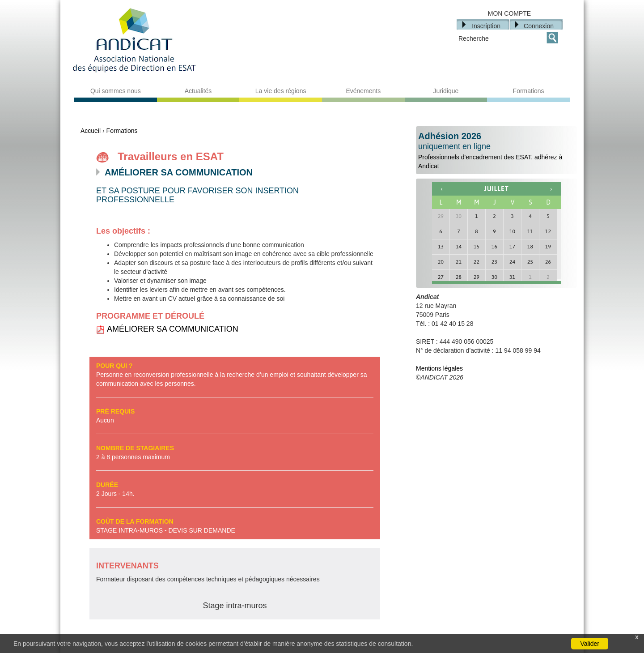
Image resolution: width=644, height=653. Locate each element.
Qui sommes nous (116, 91)
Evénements (363, 91)
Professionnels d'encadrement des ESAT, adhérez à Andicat (496, 150)
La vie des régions (281, 91)
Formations (529, 91)
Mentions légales (439, 368)
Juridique (446, 91)
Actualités (198, 91)
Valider (590, 644)
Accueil (91, 131)
